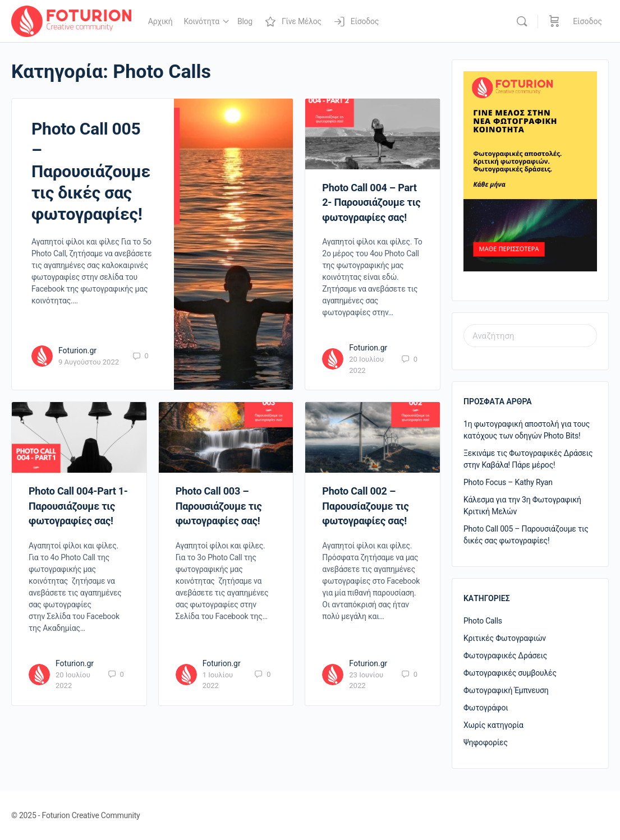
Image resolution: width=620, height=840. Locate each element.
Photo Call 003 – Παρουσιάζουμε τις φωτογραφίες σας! (219, 506)
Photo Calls (483, 621)
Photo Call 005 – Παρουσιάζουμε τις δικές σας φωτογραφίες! (91, 171)
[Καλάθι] (554, 21)
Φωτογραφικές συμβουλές (510, 673)
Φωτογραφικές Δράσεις (505, 656)
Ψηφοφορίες (486, 742)
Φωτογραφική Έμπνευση (506, 690)
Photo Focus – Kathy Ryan (508, 482)
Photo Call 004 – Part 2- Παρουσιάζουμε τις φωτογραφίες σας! (371, 202)
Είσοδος (587, 21)
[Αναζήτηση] (522, 21)
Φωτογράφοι (486, 708)
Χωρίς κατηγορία (493, 725)
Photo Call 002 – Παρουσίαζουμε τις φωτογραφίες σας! (365, 506)
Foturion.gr (77, 350)
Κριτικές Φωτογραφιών (505, 638)
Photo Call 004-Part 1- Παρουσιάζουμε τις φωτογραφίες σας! (78, 506)
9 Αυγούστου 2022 (89, 362)
